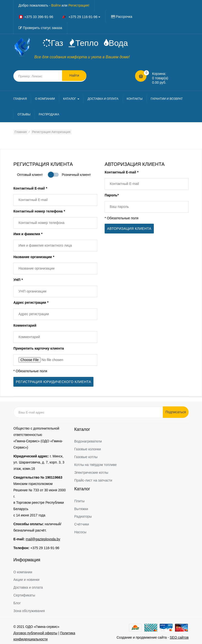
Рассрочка (124, 17)
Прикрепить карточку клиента (39, 349)
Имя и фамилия (28, 234)
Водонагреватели (88, 440)
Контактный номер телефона (39, 212)
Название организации (34, 257)
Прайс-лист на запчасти (93, 479)
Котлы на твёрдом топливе (96, 463)
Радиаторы (83, 515)
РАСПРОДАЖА (49, 115)
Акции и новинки (26, 578)
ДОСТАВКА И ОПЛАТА (103, 99)
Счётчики (82, 523)
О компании (23, 570)
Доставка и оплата (28, 586)
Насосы (80, 530)
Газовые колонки (87, 448)
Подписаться (176, 410)
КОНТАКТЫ (135, 99)
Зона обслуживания (29, 609)
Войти (56, 5)
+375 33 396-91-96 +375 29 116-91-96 (59, 17)
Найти (74, 76)
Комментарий (25, 326)
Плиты (79, 499)
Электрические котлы (91, 471)
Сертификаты (24, 594)
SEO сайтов (179, 636)
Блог (17, 601)
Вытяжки (81, 507)
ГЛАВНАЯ (20, 99)
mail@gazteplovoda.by (43, 537)
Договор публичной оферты (35, 631)
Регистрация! (79, 5)
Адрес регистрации (31, 303)
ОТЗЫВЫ (24, 115)
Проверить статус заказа (42, 28)
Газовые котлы (86, 455)
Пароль (112, 196)
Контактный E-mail (30, 189)
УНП (18, 280)
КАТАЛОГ (71, 99)
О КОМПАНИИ (45, 99)
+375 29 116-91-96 (45, 546)
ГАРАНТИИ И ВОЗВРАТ (167, 99)
